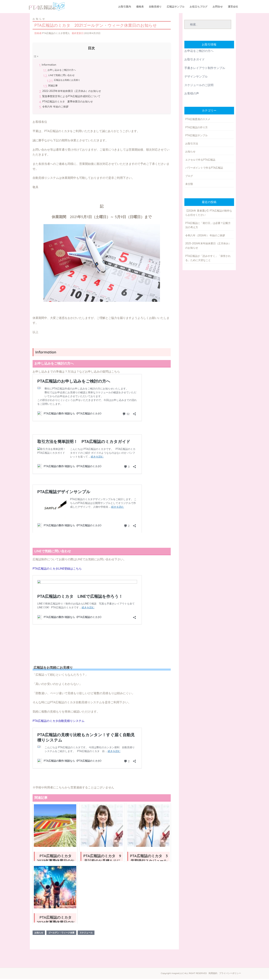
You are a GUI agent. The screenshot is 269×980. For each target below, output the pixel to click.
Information (49, 66)
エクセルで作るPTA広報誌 (200, 161)
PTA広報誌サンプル (196, 137)
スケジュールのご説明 (199, 86)
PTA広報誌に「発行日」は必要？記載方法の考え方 (208, 226)
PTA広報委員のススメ (198, 120)
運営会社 (233, 7)
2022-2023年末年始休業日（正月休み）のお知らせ (72, 92)
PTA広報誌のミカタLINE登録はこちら (57, 570)
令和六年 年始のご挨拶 (55, 108)
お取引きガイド (195, 61)
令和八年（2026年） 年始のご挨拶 (205, 237)
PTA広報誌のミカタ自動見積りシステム (59, 722)
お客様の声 (192, 95)
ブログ (189, 177)
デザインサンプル (196, 78)
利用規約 (213, 974)
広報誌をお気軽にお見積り (67, 81)
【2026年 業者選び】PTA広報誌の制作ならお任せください (209, 214)
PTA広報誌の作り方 (196, 129)
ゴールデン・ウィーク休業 (61, 934)
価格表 (140, 7)
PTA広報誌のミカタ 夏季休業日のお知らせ (68, 103)
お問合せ (218, 7)
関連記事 (53, 87)
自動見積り (156, 7)
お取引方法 (192, 145)
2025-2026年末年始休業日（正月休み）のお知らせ (208, 247)
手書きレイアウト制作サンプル (205, 69)
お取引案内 (125, 7)
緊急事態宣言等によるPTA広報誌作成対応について (71, 98)
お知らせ (39, 20)
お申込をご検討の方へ (199, 52)
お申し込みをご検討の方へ (62, 71)
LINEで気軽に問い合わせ (62, 76)
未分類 (189, 185)
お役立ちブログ (199, 7)
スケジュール (86, 934)
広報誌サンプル (176, 7)
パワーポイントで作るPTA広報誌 (204, 169)
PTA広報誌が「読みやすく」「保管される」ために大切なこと (208, 259)
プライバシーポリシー (230, 974)
